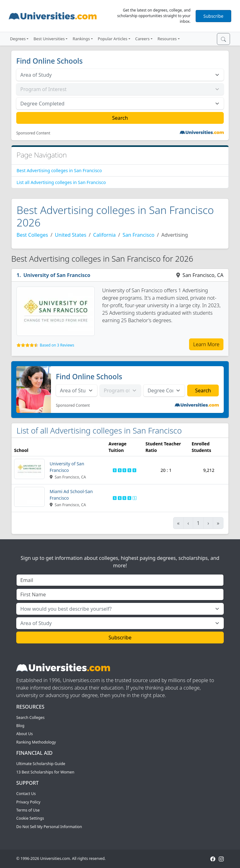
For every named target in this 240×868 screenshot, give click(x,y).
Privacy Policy (28, 802)
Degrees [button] (18, 39)
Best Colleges (32, 235)
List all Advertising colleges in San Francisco (61, 182)
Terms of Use (28, 810)
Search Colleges (30, 718)
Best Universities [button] (49, 39)
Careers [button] (142, 39)
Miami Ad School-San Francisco (71, 495)
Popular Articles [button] (113, 39)
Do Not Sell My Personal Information (49, 827)
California (104, 235)
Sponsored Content (33, 133)
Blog (20, 726)
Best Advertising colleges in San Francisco (59, 170)
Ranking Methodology (36, 742)
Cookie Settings (30, 818)
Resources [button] (167, 39)
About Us (25, 734)
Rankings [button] (81, 39)
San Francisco (138, 235)
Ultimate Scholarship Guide (41, 764)
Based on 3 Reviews (57, 345)
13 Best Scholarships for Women (45, 772)
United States (71, 235)
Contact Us (26, 794)
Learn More (206, 344)
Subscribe (213, 16)
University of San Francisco (57, 275)
